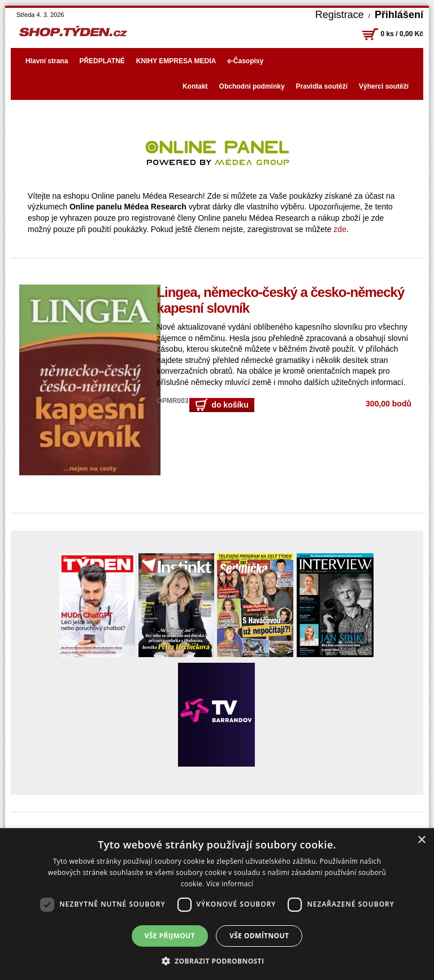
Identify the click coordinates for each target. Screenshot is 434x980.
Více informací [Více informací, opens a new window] (230, 884)
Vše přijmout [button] (170, 936)
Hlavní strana (47, 61)
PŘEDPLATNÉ (102, 61)
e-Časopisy (245, 61)
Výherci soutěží (384, 86)
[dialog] (217, 904)
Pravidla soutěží (322, 86)
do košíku (222, 405)
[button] (217, 961)
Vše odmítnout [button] (259, 936)
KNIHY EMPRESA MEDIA (176, 61)
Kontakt (195, 86)
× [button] (421, 840)
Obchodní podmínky (252, 86)
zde (340, 229)
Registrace (340, 15)
